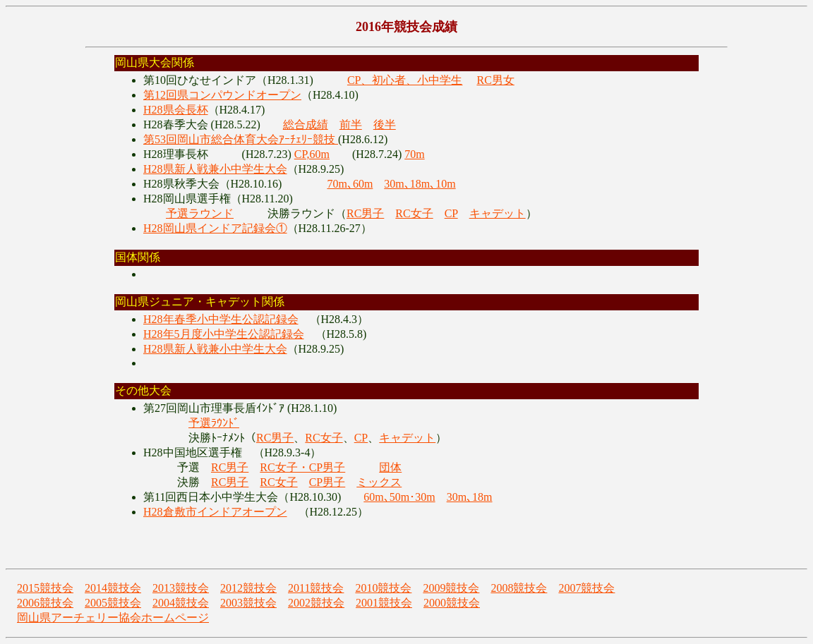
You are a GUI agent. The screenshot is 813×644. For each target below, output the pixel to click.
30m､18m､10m (420, 184)
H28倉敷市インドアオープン (215, 512)
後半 (385, 124)
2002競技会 (316, 603)
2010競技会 (383, 588)
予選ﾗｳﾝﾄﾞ (214, 423)
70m (414, 154)
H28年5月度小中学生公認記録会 (224, 334)
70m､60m (350, 184)
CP (451, 213)
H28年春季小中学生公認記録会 (221, 319)
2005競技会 (113, 603)
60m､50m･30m (399, 497)
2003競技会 (248, 603)
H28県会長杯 (176, 110)
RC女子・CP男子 (302, 467)
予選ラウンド (200, 213)
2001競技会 (384, 603)
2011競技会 (316, 588)
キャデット (498, 213)
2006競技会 (45, 603)
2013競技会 (181, 588)
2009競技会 (451, 588)
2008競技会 (519, 588)
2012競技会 (248, 588)
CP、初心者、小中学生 (405, 80)
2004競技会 (181, 603)
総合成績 (306, 124)
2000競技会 (452, 603)
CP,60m (312, 154)
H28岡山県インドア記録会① (215, 228)
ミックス (379, 482)
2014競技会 (113, 588)
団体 (390, 467)
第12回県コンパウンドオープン (222, 95)
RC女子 (414, 213)
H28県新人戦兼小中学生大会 (215, 169)
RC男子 (365, 213)
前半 (351, 124)
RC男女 (495, 80)
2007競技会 (586, 588)
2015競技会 (45, 588)
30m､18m (470, 497)
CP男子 (327, 482)
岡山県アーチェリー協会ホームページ (113, 618)
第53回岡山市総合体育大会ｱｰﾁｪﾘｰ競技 (241, 139)
